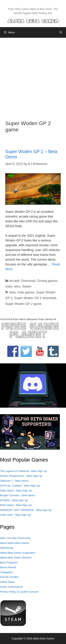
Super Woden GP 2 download (35, 298)
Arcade (15, 281)
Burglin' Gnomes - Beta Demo (18, 495)
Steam (27, 286)
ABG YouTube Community (15, 538)
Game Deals (7, 582)
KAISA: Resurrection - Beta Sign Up (21, 476)
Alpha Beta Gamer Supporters (18, 553)
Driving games (47, 281)
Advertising (7, 548)
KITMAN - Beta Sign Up (14, 500)
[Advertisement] (33, 76)
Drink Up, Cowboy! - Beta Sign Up (20, 486)
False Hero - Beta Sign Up (15, 515)
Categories (6, 572)
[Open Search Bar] (61, 32)
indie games (26, 292)
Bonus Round (8, 567)
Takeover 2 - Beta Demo (14, 481)
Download (28, 281)
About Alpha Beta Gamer (15, 543)
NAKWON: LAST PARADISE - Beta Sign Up (26, 510)
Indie (9, 286)
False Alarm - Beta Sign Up (16, 490)
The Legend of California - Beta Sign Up (23, 471)
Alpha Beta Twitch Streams (16, 557)
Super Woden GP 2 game (23, 304)
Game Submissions (11, 587)
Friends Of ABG (9, 577)
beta (13, 292)
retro (17, 286)
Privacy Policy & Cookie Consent (19, 592)
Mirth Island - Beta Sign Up (16, 505)
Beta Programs (9, 562)
